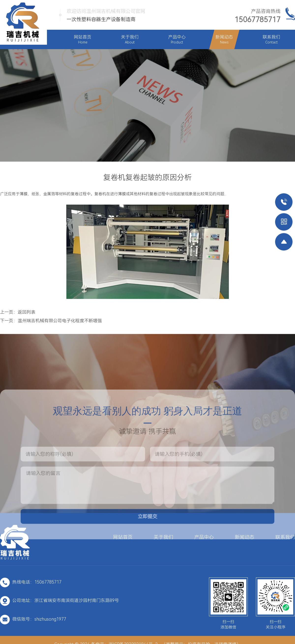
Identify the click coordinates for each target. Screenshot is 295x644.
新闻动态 (245, 537)
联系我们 (285, 537)
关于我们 (163, 537)
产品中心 (204, 537)
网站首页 (123, 537)
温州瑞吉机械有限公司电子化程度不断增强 (60, 321)
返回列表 (27, 312)
